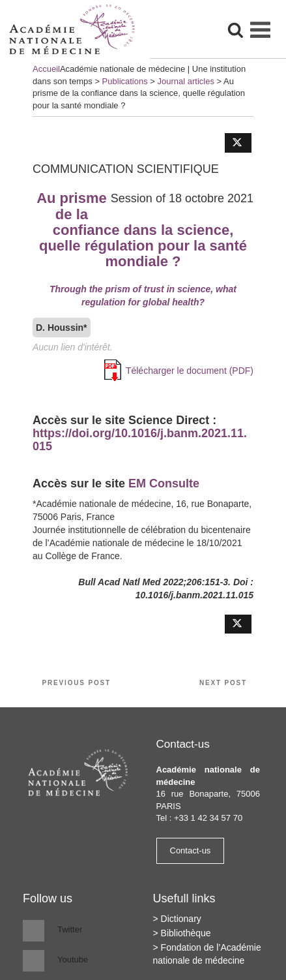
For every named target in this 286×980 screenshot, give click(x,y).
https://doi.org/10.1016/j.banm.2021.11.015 (140, 440)
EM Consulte (164, 483)
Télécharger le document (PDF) (190, 371)
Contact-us (191, 850)
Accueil (46, 69)
